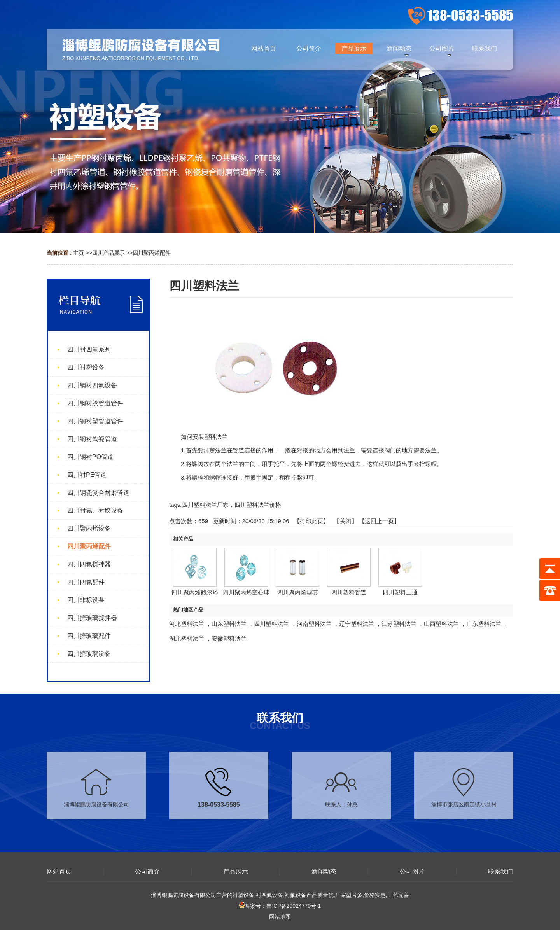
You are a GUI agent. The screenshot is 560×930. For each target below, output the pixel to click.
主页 (79, 253)
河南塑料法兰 (314, 624)
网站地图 (280, 917)
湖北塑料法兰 (187, 638)
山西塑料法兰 (441, 624)
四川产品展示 (108, 253)
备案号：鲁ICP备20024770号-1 (280, 906)
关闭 (346, 521)
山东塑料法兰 (229, 624)
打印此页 (311, 521)
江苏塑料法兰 (399, 624)
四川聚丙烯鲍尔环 (195, 592)
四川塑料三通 (400, 592)
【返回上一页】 (379, 521)
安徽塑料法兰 (229, 638)
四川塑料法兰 (271, 624)
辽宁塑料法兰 (357, 624)
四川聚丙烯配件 (152, 253)
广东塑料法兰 (484, 624)
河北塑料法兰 (187, 624)
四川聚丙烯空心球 (246, 592)
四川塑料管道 (349, 592)
